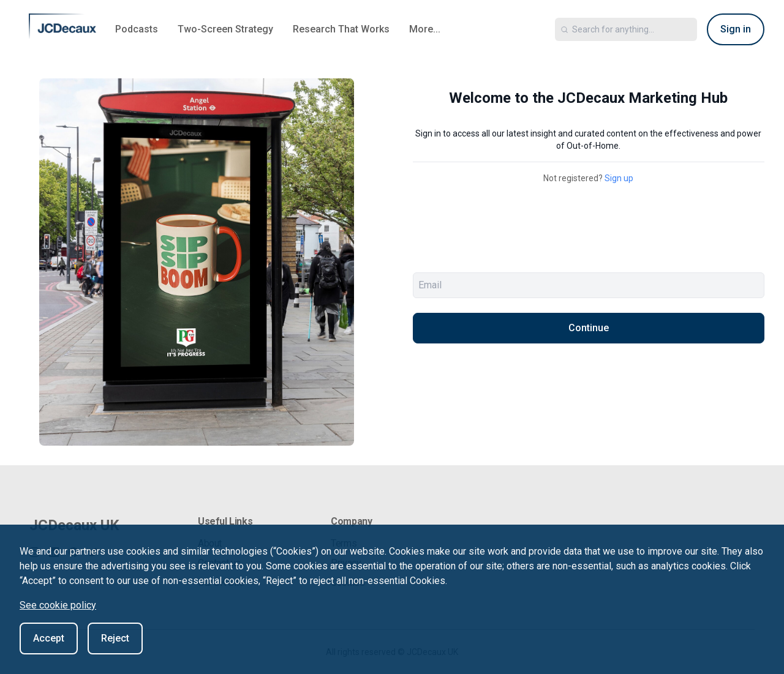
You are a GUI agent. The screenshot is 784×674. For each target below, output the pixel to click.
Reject (115, 638)
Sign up (619, 178)
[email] (589, 285)
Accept (49, 638)
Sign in (736, 29)
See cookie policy (58, 605)
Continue (589, 328)
